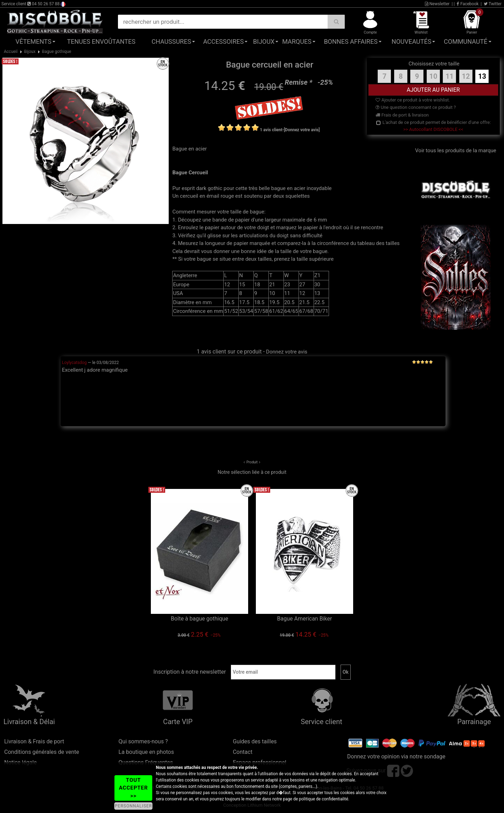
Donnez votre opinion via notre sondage (396, 756)
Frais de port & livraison (402, 115)
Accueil (11, 51)
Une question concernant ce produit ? (416, 107)
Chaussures (171, 41)
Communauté (465, 41)
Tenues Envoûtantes (101, 41)
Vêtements (33, 41)
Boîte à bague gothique (199, 619)
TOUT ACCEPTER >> (134, 788)
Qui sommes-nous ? (143, 741)
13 (482, 76)
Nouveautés (412, 41)
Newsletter (437, 4)
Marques (297, 41)
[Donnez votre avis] (302, 130)
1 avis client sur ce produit (229, 352)
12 (466, 76)
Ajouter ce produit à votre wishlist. (413, 100)
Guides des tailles (255, 741)
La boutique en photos (146, 752)
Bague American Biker (305, 619)
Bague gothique (57, 51)
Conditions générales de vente (42, 752)
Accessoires (223, 41)
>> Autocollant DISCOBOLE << (433, 129)
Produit (252, 462)
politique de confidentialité (324, 799)
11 (450, 76)
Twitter (493, 4)
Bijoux (264, 41)
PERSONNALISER (133, 806)
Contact (243, 752)
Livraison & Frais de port (34, 741)
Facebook (468, 4)
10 (433, 76)
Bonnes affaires (351, 41)
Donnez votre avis (287, 352)
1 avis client (271, 130)
